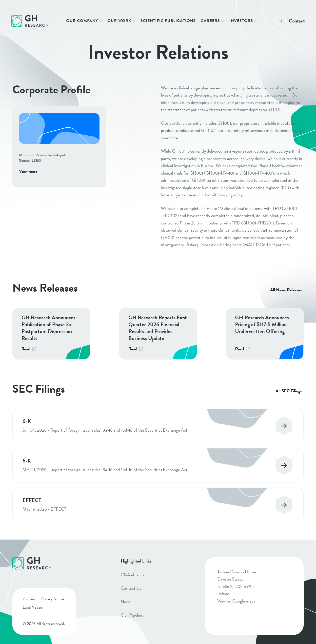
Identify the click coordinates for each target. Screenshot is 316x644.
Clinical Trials (132, 575)
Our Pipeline (132, 615)
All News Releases (286, 290)
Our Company (82, 21)
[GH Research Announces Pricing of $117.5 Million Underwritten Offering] (265, 333)
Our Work (119, 21)
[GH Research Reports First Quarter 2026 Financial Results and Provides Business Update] (158, 333)
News (126, 602)
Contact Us (131, 588)
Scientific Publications (168, 21)
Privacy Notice (53, 599)
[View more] (59, 147)
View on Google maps (236, 601)
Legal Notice (32, 607)
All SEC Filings (289, 391)
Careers (210, 21)
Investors (241, 21)
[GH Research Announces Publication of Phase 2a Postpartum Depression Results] (51, 333)
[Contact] (290, 21)
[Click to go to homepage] (30, 21)
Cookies (29, 599)
